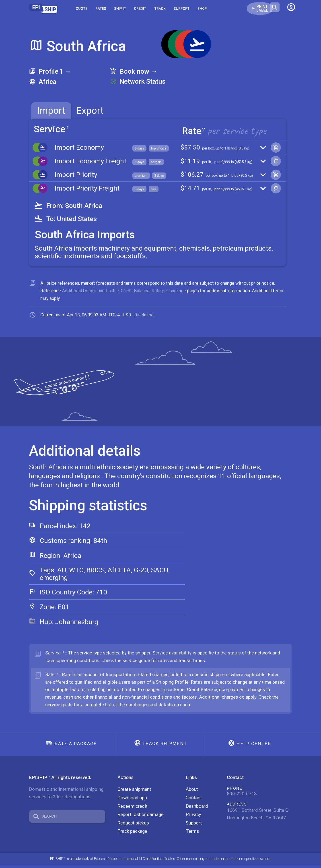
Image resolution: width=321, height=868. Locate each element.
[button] (291, 9)
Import (51, 111)
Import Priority (76, 177)
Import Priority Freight (87, 191)
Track (160, 9)
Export (90, 111)
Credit (140, 9)
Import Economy (79, 148)
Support (182, 9)
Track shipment (165, 747)
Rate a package (76, 747)
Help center (254, 747)
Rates (101, 9)
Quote (82, 9)
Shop (202, 9)
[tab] (51, 111)
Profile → (55, 71)
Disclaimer (145, 318)
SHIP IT (120, 9)
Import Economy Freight (91, 162)
